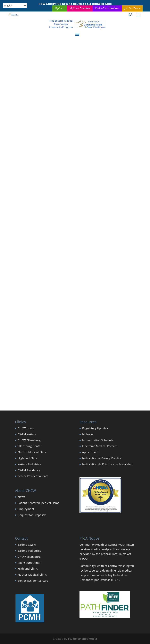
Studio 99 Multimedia (82, 639)
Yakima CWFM (27, 545)
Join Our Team (132, 8)
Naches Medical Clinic (32, 452)
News (21, 497)
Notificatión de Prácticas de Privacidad (107, 464)
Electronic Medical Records (100, 446)
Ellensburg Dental (29, 446)
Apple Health (91, 452)
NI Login (88, 434)
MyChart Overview (80, 8)
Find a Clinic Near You (107, 8)
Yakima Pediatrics (29, 464)
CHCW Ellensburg (29, 440)
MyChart (60, 8)
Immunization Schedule (98, 440)
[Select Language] (15, 5)
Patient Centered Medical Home (39, 503)
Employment (26, 509)
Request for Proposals (32, 515)
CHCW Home (26, 428)
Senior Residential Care (33, 476)
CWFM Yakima (27, 434)
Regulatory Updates (95, 428)
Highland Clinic (28, 458)
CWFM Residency (29, 470)
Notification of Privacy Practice (102, 458)
